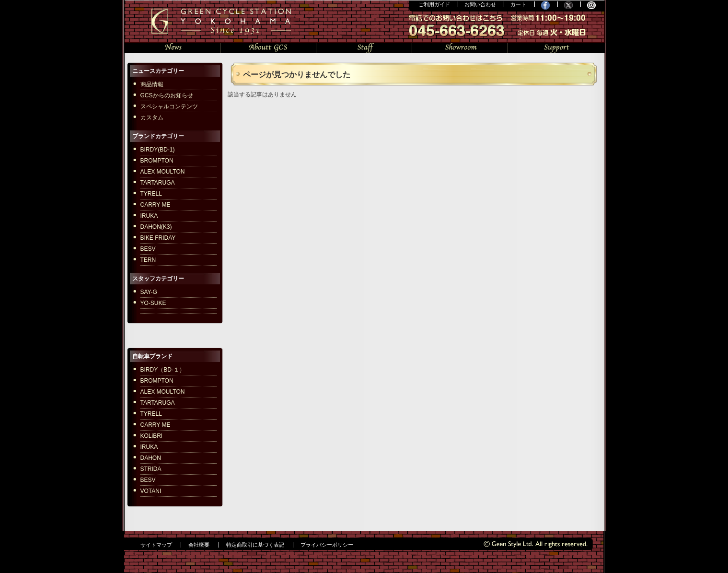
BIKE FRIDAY (158, 238)
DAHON (151, 458)
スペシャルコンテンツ (169, 106)
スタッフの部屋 (364, 47)
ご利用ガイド (434, 4)
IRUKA (149, 216)
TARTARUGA (158, 183)
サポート (556, 47)
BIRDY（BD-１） (163, 370)
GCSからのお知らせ (167, 95)
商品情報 (152, 84)
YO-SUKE (153, 303)
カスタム (152, 117)
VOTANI (151, 491)
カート (518, 4)
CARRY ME (156, 205)
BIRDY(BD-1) (158, 150)
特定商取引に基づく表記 (255, 545)
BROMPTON (157, 161)
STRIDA (151, 469)
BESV (148, 249)
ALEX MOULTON (163, 172)
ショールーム (460, 47)
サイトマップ (156, 545)
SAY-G (149, 292)
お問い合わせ (480, 4)
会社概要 (199, 545)
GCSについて (268, 47)
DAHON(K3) (156, 227)
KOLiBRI (152, 436)
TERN (148, 260)
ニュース (173, 47)
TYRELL (151, 194)
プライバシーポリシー (327, 545)
